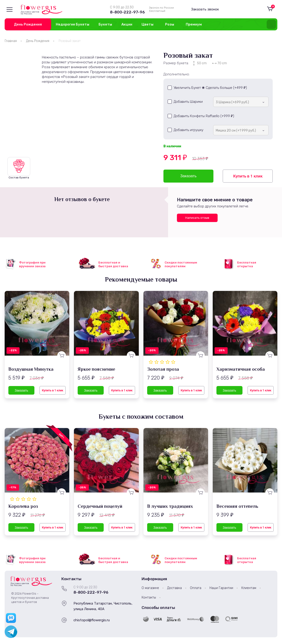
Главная (11, 41)
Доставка (174, 588)
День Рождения (28, 24)
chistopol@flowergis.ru (92, 620)
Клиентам (249, 588)
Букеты (105, 24)
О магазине (150, 588)
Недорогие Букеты (73, 24)
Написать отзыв (197, 218)
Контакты (149, 597)
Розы (170, 24)
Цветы (148, 24)
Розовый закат (70, 41)
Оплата (196, 588)
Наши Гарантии (221, 588)
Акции (127, 24)
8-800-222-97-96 (127, 12)
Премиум (194, 24)
